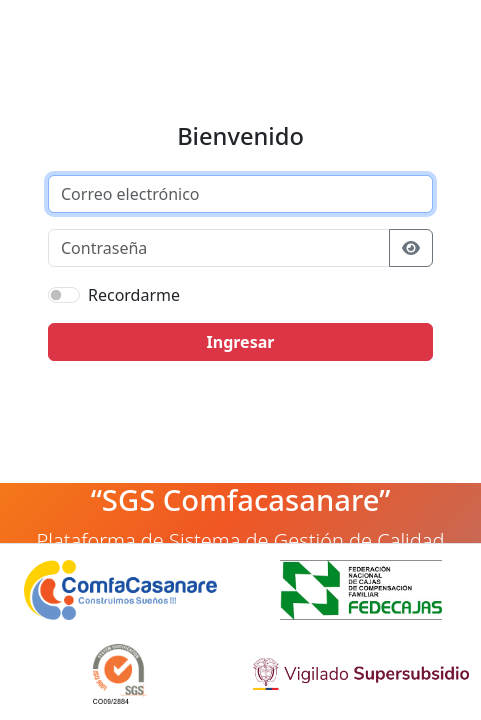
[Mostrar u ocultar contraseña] (411, 248)
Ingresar (241, 342)
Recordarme (134, 295)
